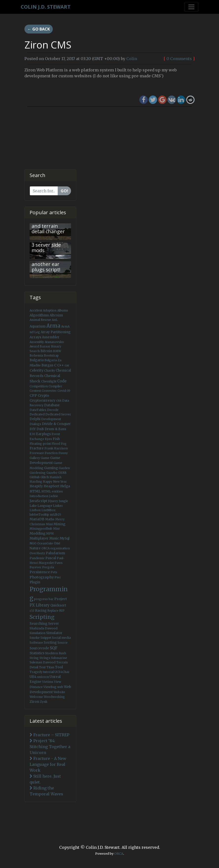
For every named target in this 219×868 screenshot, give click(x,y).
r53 (32, 611)
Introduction (39, 496)
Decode (53, 410)
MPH (50, 533)
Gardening (38, 473)
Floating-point (40, 444)
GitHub (35, 477)
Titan (50, 667)
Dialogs (35, 424)
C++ (61, 365)
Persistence (40, 572)
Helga (65, 486)
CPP (33, 395)
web (60, 687)
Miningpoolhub (41, 529)
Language (45, 506)
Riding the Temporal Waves (46, 791)
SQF (54, 648)
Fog (64, 444)
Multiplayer (39, 538)
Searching (38, 623)
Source (63, 643)
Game (45, 458)
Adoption (50, 310)
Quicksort (58, 605)
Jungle (63, 501)
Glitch (45, 477)
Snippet (46, 638)
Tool (59, 667)
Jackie (54, 496)
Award (34, 346)
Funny (63, 453)
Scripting (42, 617)
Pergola (48, 567)
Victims (48, 682)
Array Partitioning (56, 332)
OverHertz (37, 553)
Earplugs (43, 434)
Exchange (37, 439)
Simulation (37, 633)
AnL (55, 320)
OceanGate (45, 543)
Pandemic (37, 558)
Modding (37, 533)
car (67, 365)
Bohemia (36, 355)
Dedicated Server (58, 414)
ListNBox (48, 510)
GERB (62, 473)
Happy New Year (55, 482)
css (59, 401)
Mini (49, 524)
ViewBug (50, 687)
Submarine (59, 658)
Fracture (37, 448)
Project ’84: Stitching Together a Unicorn (50, 747)
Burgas (47, 365)
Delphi (35, 419)
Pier (58, 577)
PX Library (40, 605)
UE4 (33, 677)
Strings (45, 658)
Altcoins (56, 315)
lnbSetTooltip (39, 515)
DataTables (38, 410)
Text (42, 667)
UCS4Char (62, 672)
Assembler (51, 337)
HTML (35, 491)
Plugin (35, 582)
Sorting (50, 642)
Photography (42, 577)
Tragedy (36, 672)
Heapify (36, 486)
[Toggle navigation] (191, 7)
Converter (49, 391)
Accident (36, 310)
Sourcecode (39, 648)
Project (61, 599)
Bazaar (45, 346)
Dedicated (37, 414)
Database (52, 405)
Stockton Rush (56, 653)
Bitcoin (46, 351)
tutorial (48, 672)
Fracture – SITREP (49, 735)
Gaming (51, 468)
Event (56, 434)
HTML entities (52, 491)
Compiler (55, 386)
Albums (63, 310)
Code (62, 381)
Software (36, 643)
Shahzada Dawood (44, 628)
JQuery (53, 501)
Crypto (43, 396)
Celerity (36, 370)
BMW (57, 351)
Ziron (34, 702)
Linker (58, 506)
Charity (50, 370)
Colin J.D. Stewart (46, 7)
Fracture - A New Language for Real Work (48, 764)
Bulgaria (37, 360)
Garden (64, 468)
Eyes (48, 439)
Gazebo (52, 473)
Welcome (36, 697)
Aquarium (38, 326)
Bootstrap (51, 355)
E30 (32, 434)
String (34, 658)
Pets (54, 572)
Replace (53, 611)
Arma (53, 326)
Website (59, 692)
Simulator (54, 633)
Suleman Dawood (43, 662)
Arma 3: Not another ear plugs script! (46, 264)
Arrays (35, 337)
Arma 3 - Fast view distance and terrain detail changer (48, 223)
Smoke (35, 638)
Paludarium (55, 553)
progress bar (44, 599)
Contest (35, 391)
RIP (62, 611)
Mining (59, 524)
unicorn (43, 677)
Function (51, 453)
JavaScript (38, 501)
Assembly (37, 342)
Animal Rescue (40, 320)
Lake (33, 506)
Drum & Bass (55, 429)
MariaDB (37, 519)
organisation (60, 548)
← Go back (39, 29)
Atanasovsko (54, 342)
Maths (50, 519)
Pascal (51, 558)
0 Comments (179, 59)
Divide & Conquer (56, 424)
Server (54, 624)
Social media (61, 638)
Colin (132, 59)
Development (51, 419)
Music (54, 538)
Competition (39, 386)
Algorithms (39, 315)
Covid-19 (64, 391)
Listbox (35, 510)
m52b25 (55, 515)
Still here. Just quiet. (45, 779)
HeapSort (52, 486)
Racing (41, 611)
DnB (40, 429)
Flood (56, 444)
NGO (33, 543)
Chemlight (49, 381)
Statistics (37, 653)
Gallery (35, 458)
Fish (56, 439)
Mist (56, 529)
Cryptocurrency (43, 401)
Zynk (44, 702)
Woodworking (54, 697)
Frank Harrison (56, 448)
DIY (33, 429)
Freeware (37, 453)
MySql (65, 538)
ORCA (46, 548)
